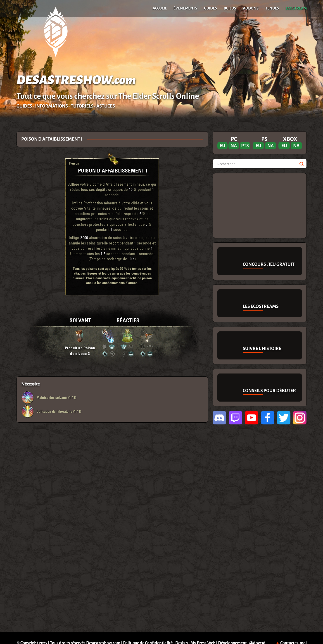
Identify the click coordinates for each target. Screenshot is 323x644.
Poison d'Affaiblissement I (113, 170)
